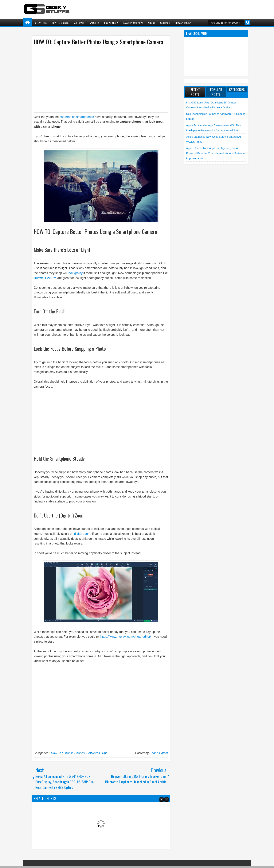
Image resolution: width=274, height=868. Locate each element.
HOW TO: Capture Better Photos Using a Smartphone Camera (98, 42)
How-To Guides (60, 23)
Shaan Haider (159, 753)
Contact (165, 23)
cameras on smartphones (77, 117)
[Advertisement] (97, 79)
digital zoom (82, 534)
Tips (104, 753)
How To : (57, 753)
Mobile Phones (75, 753)
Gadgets (94, 23)
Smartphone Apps (133, 23)
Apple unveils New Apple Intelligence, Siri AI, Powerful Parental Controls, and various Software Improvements (216, 153)
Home (28, 23)
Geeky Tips (41, 23)
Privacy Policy (183, 23)
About (152, 23)
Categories (237, 89)
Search (248, 22)
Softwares (93, 753)
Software (79, 23)
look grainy (75, 273)
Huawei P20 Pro (45, 278)
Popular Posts (216, 92)
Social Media (111, 23)
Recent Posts (195, 92)
